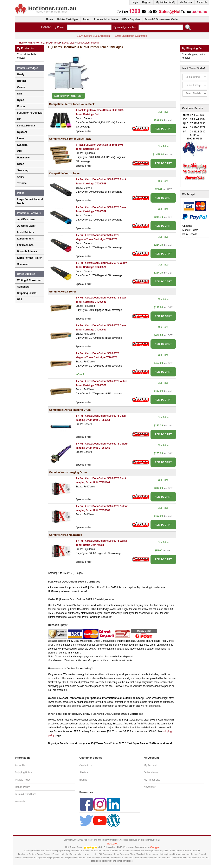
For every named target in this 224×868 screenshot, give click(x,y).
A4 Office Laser (26, 219)
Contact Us (86, 765)
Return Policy (22, 787)
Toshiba (22, 183)
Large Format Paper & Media (30, 201)
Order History (151, 772)
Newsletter (150, 787)
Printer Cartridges (68, 19)
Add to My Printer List (69, 96)
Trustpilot (112, 844)
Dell (20, 94)
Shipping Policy (24, 772)
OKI (20, 151)
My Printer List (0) (165, 2)
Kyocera (22, 132)
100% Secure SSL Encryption (94, 36)
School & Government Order (161, 19)
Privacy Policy (23, 780)
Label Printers (26, 239)
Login (135, 2)
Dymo (21, 100)
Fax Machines (25, 245)
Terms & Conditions (26, 794)
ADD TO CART (163, 129)
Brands (83, 780)
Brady (21, 74)
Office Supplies (131, 19)
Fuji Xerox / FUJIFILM (30, 113)
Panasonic (24, 158)
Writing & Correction (29, 280)
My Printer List (152, 780)
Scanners (23, 264)
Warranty (20, 801)
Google (155, 847)
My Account (186, 2)
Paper (86, 19)
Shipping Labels (27, 293)
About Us (202, 2)
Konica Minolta (26, 126)
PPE (20, 300)
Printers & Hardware (106, 19)
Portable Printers (27, 251)
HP (19, 119)
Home (49, 19)
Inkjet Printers (26, 232)
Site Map (84, 772)
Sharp (21, 177)
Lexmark (22, 145)
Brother (22, 81)
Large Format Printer (30, 258)
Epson (21, 106)
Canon (21, 87)
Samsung (23, 170)
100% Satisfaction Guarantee (131, 36)
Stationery (23, 287)
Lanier (21, 138)
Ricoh (21, 164)
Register (147, 2)
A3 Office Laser (26, 226)
